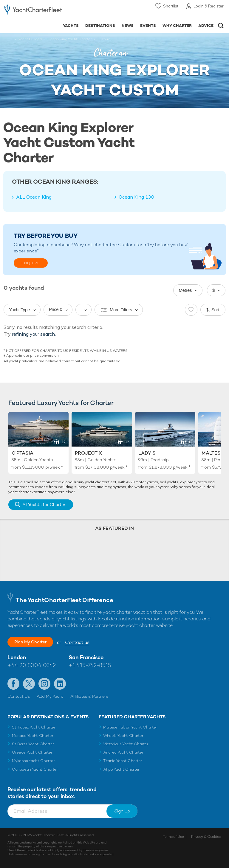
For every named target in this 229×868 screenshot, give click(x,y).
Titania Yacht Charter (123, 761)
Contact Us (19, 696)
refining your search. (34, 334)
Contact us (88, 642)
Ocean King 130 (136, 197)
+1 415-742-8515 (90, 665)
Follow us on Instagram (44, 684)
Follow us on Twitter (29, 684)
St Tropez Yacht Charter (34, 727)
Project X (88, 453)
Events (148, 26)
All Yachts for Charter (44, 504)
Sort (215, 310)
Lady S (147, 453)
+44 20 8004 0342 (32, 665)
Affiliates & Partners (89, 696)
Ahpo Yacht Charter (121, 769)
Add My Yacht (50, 696)
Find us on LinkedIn (60, 684)
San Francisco (86, 657)
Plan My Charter (36, 642)
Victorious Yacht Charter (126, 744)
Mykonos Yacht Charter (33, 761)
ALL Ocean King (34, 197)
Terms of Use (173, 837)
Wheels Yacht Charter (123, 736)
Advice (206, 26)
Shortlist (171, 6)
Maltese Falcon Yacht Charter (130, 727)
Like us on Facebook (13, 684)
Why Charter (177, 26)
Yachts (71, 26)
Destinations (100, 26)
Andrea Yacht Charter (123, 752)
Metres (185, 290)
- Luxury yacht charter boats (33, 11)
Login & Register (209, 6)
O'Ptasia (23, 453)
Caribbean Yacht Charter (35, 769)
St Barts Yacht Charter (33, 744)
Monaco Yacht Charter (33, 736)
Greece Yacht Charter (32, 752)
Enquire (31, 263)
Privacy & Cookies (206, 837)
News (128, 26)
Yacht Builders (30, 39)
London (17, 657)
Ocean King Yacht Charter (69, 39)
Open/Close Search (221, 26)
